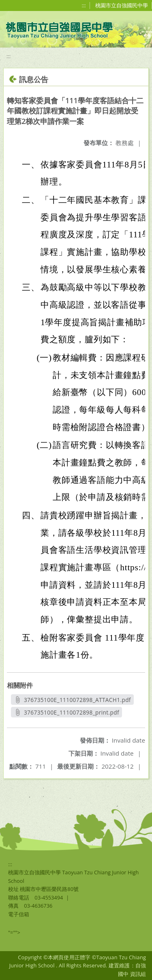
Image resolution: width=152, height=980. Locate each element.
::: (84, 5)
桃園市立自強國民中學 (122, 5)
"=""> (14, 932)
